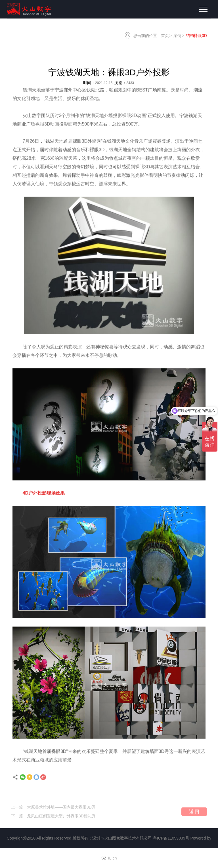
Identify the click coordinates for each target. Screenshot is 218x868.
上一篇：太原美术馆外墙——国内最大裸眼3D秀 (53, 808)
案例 (177, 36)
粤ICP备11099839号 (171, 838)
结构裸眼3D (196, 36)
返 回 (194, 813)
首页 (165, 36)
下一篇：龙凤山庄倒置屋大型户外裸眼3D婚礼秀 (53, 817)
